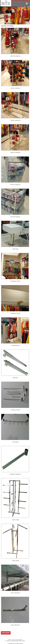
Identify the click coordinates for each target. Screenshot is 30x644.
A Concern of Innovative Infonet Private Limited (15, 641)
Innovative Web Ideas (18, 640)
